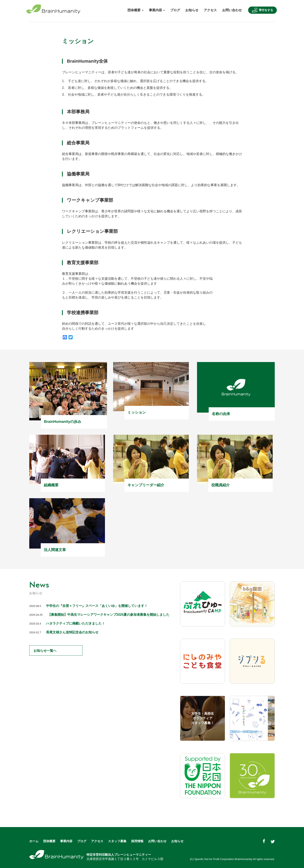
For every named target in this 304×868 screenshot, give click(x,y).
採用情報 (137, 841)
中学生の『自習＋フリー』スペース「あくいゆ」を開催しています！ (97, 606)
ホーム (34, 841)
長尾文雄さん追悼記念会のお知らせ (72, 632)
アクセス (210, 10)
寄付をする (263, 10)
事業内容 (66, 841)
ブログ (175, 10)
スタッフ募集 (117, 841)
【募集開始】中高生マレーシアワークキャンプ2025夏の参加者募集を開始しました (109, 615)
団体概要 (49, 841)
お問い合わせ (232, 10)
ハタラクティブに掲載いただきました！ (75, 623)
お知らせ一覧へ (54, 651)
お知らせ (192, 10)
